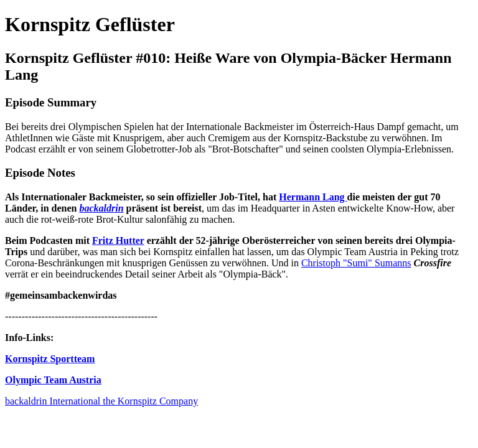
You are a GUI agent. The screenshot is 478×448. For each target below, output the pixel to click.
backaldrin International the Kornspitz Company (101, 401)
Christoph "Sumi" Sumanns (356, 263)
